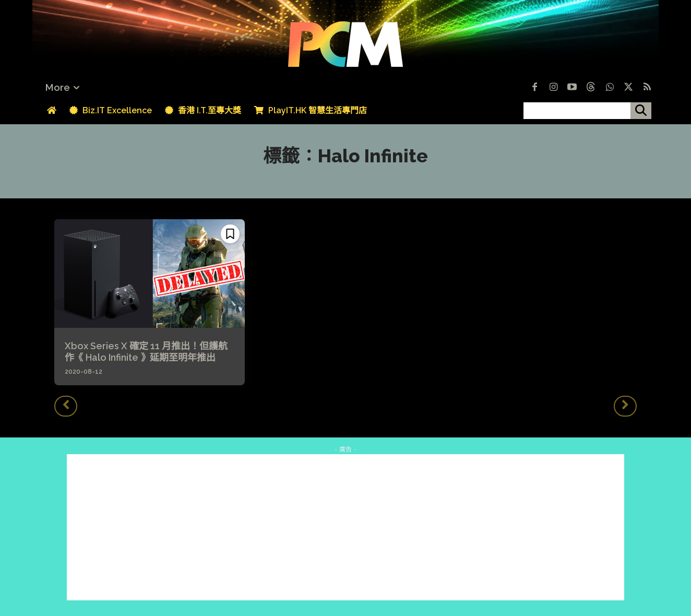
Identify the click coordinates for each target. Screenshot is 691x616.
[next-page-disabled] (625, 406)
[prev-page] (66, 406)
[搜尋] (641, 111)
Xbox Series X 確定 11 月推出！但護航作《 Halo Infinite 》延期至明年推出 (146, 352)
